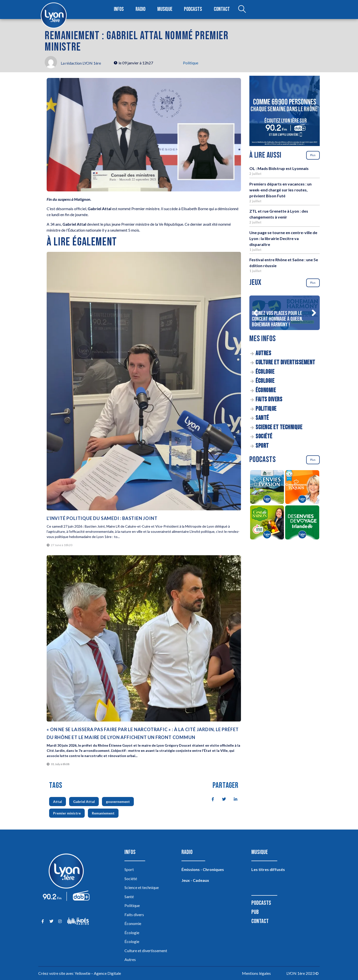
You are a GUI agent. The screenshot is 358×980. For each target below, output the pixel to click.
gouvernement (118, 802)
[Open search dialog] (241, 10)
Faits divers (269, 399)
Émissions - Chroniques (203, 869)
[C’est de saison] (267, 523)
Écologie (265, 372)
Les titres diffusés (268, 869)
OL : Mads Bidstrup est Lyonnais (279, 168)
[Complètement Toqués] (302, 488)
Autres (263, 353)
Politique (191, 63)
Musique (165, 9)
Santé (262, 418)
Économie (266, 390)
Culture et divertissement (285, 362)
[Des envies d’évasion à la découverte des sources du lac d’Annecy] (267, 488)
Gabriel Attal (84, 802)
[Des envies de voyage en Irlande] (302, 523)
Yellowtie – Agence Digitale (98, 973)
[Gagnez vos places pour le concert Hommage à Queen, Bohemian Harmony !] (285, 313)
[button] (255, 313)
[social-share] (210, 799)
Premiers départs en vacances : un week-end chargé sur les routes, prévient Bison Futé (280, 190)
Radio (141, 9)
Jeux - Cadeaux (195, 880)
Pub (255, 912)
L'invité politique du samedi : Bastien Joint (102, 518)
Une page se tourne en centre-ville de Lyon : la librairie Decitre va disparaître (283, 238)
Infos (119, 9)
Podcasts (193, 9)
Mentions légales (256, 973)
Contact (222, 9)
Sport (262, 446)
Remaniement (103, 813)
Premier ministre (67, 813)
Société (264, 436)
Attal (58, 802)
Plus (313, 155)
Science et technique (279, 427)
